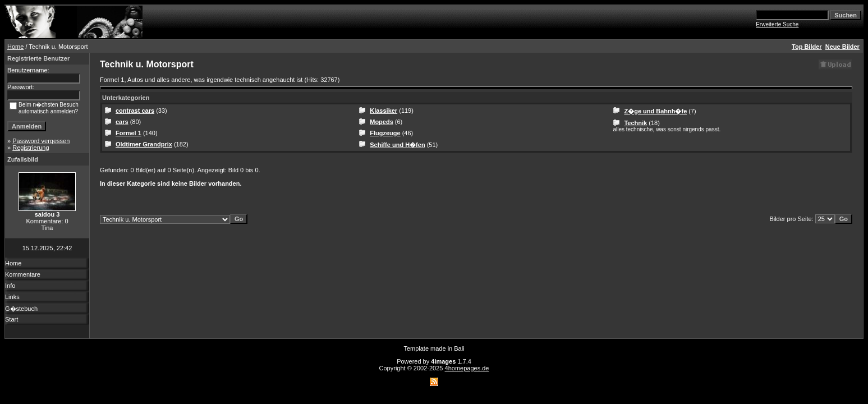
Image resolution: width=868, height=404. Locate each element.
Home (15, 47)
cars (122, 122)
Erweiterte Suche (777, 24)
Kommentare (23, 274)
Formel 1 (128, 133)
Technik (635, 123)
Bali (459, 348)
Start (12, 319)
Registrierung (31, 148)
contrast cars (135, 111)
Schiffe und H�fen (397, 145)
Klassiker (384, 111)
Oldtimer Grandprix (144, 144)
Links (12, 297)
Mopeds (382, 122)
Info (10, 286)
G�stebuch (21, 309)
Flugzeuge (385, 133)
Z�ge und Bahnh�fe (655, 111)
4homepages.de (467, 368)
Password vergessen (41, 141)
